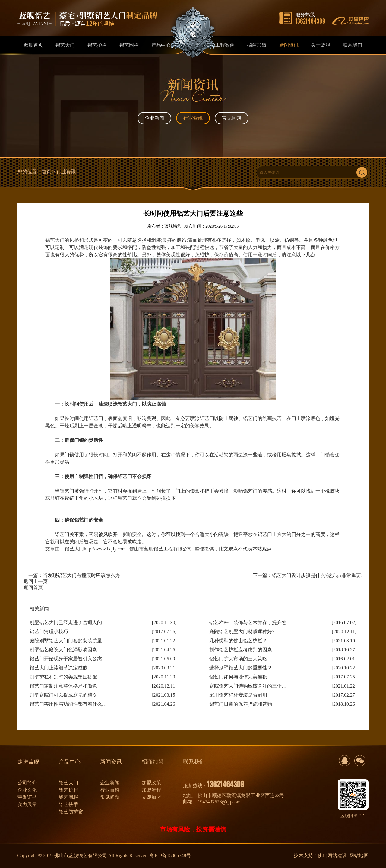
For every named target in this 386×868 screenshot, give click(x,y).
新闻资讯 (111, 762)
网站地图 (359, 855)
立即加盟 (151, 797)
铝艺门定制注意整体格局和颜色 (63, 686)
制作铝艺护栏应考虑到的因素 (241, 650)
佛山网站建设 (332, 855)
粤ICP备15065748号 (170, 855)
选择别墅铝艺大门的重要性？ (241, 668)
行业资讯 (193, 118)
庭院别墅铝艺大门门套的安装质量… (68, 641)
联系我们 (194, 762)
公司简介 (27, 783)
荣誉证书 (27, 797)
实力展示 (27, 804)
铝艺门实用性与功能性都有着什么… (68, 704)
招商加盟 (153, 762)
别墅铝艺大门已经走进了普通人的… (68, 622)
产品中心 (70, 762)
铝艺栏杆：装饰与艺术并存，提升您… (250, 622)
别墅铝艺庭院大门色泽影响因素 (63, 650)
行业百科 (110, 790)
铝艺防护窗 (71, 812)
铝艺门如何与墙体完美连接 (238, 677)
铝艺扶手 (68, 804)
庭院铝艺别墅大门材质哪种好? (242, 632)
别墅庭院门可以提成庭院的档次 (63, 695)
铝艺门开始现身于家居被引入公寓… (68, 659)
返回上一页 (36, 581)
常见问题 (232, 118)
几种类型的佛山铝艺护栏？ (238, 641)
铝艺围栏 (68, 797)
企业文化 (27, 790)
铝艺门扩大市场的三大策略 (238, 659)
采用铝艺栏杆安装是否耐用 (238, 695)
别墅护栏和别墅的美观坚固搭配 (63, 677)
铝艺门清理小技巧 (49, 632)
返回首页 (33, 587)
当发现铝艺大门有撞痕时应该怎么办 (81, 575)
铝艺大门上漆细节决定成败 (59, 668)
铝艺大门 (68, 783)
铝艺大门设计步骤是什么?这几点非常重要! (317, 575)
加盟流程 (151, 790)
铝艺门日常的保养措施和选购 (241, 704)
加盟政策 (151, 783)
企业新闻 (154, 118)
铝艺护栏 (68, 790)
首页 (46, 172)
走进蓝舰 (28, 762)
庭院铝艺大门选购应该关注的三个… (248, 686)
